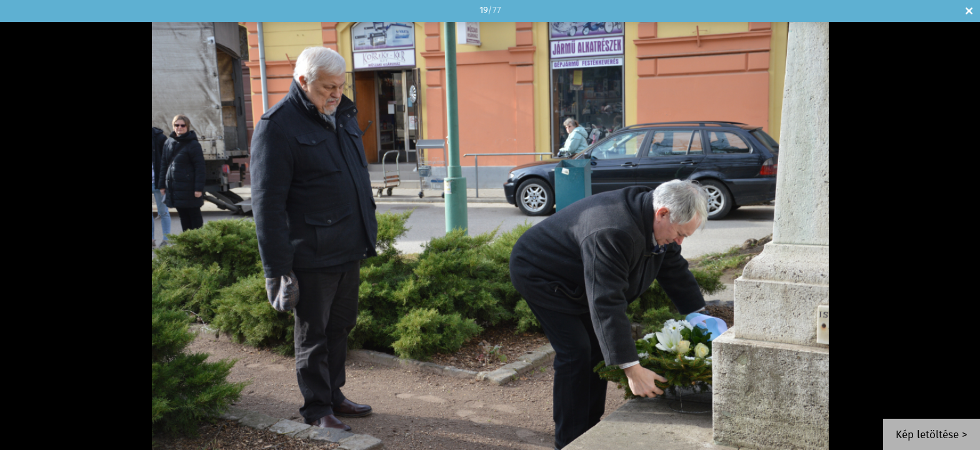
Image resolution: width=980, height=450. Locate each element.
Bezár (969, 11)
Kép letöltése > (932, 435)
